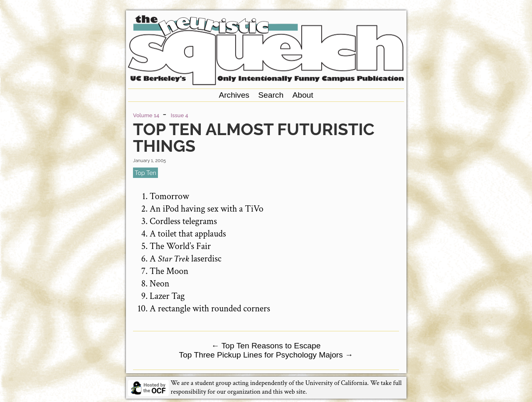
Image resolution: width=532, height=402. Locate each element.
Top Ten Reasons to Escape (266, 346)
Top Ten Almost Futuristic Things (254, 137)
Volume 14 (146, 115)
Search (271, 95)
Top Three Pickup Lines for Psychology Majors (266, 355)
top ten (145, 173)
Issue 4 (180, 115)
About (303, 95)
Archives (234, 95)
